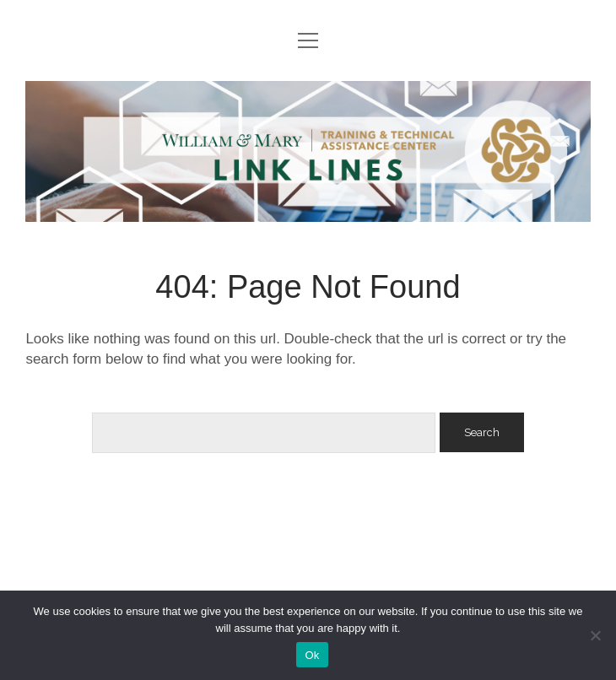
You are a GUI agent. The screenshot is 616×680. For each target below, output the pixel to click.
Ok (312, 655)
